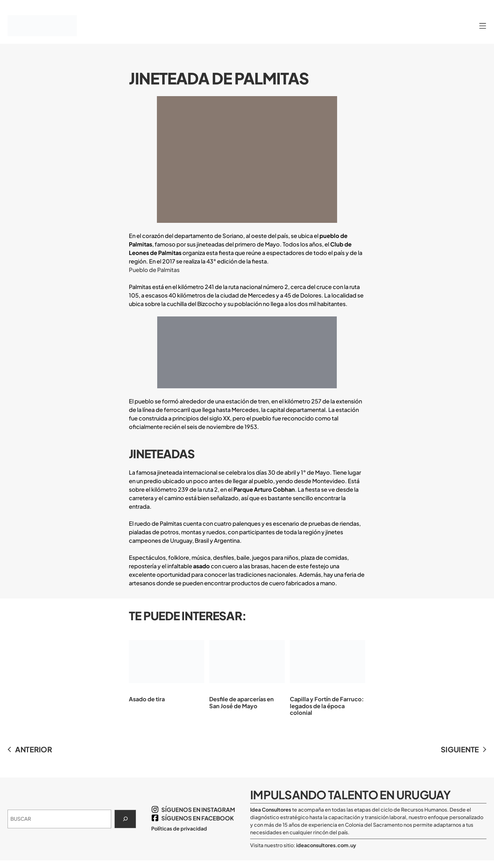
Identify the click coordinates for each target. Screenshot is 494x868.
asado (201, 566)
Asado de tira (167, 666)
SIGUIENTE (460, 749)
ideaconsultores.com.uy (326, 845)
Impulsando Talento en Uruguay (350, 795)
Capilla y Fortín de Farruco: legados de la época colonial (327, 673)
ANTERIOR (34, 749)
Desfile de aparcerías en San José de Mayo (247, 670)
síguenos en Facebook (198, 818)
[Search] (125, 819)
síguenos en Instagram (198, 810)
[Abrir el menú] (483, 26)
